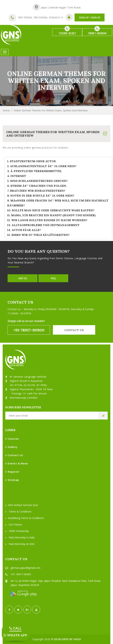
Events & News (17, 463)
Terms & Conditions (18, 511)
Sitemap (12, 480)
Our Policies (14, 524)
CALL (15, 628)
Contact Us (14, 455)
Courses (12, 439)
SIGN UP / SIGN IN (90, 17)
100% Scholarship (17, 531)
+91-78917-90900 (29, 330)
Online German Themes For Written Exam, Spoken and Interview (51, 110)
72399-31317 (67, 32)
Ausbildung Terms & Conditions (25, 518)
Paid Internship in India (20, 537)
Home (6, 110)
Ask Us (23, 278)
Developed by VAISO (68, 639)
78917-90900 (97, 32)
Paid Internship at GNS (20, 544)
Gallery (11, 447)
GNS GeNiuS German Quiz (22, 505)
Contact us (74, 330)
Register (12, 472)
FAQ (53, 278)
